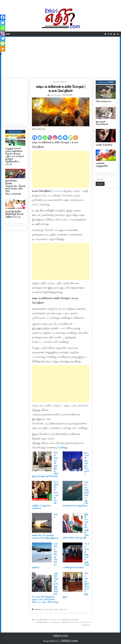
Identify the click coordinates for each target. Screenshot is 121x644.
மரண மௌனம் (104, 145)
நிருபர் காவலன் (55, 95)
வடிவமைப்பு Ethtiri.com (61, 641)
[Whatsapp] (45, 135)
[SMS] (70, 135)
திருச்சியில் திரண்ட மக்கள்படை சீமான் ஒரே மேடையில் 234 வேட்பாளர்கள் (15, 187)
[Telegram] (60, 135)
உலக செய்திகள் (61, 82)
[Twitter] (40, 135)
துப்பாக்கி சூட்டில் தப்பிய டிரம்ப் (87, 463)
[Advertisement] (60, 57)
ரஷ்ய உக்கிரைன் (60, 609)
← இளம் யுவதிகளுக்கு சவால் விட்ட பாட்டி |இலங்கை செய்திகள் (54, 619)
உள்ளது (63, 447)
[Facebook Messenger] (65, 135)
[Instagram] (55, 135)
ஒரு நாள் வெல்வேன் (102, 123)
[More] (76, 135)
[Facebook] (34, 135)
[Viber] (50, 135)
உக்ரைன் (58, 191)
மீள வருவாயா (104, 101)
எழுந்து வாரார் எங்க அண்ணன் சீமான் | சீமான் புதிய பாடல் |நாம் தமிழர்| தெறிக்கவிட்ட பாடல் (15, 156)
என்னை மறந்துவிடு (102, 165)
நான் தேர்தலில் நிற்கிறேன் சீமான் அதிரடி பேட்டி (14, 214)
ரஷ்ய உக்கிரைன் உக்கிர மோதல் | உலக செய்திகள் (61, 88)
